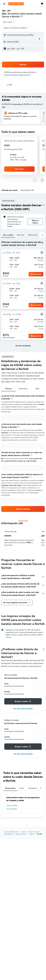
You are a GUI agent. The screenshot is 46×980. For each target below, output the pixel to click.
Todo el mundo (33, 832)
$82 (4, 14)
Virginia (32, 834)
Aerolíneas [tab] (23, 389)
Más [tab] (37, 389)
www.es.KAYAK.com (11, 832)
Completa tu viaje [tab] (36, 788)
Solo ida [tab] (21, 235)
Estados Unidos (21, 834)
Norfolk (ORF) (12, 809)
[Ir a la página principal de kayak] (16, 4)
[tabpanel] (23, 295)
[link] (23, 509)
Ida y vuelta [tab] (8, 235)
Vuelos (23, 832)
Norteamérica (8, 834)
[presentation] (22, 16)
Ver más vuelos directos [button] (23, 709)
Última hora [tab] (33, 235)
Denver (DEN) (12, 805)
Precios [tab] (8, 389)
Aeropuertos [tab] (10, 788)
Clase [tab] (22, 788)
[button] (4, 4)
